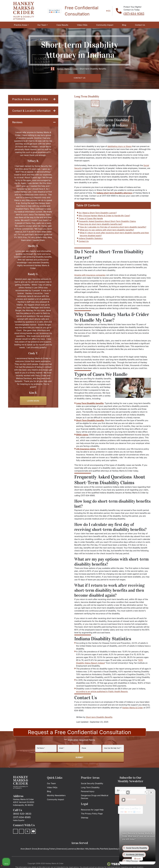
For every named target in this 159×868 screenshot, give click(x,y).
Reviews (34, 128)
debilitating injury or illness (120, 147)
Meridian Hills (83, 850)
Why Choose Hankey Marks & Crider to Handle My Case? (104, 217)
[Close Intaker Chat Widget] (151, 792)
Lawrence (72, 850)
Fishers (52, 850)
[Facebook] (15, 832)
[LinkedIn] (21, 832)
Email (62, 749)
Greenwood (61, 850)
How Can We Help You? (113, 749)
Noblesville (94, 850)
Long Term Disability (87, 97)
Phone (84, 749)
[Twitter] (27, 832)
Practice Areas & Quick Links (34, 100)
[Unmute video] (117, 792)
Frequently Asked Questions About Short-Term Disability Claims (107, 222)
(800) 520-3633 (22, 815)
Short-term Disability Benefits (99, 718)
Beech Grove (31, 850)
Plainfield (104, 850)
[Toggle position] (146, 792)
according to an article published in (102, 693)
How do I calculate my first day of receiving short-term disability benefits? (113, 228)
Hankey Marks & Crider (133, 709)
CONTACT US (79, 78)
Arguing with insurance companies (90, 276)
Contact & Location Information (34, 114)
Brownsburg (43, 850)
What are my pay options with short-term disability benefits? (107, 231)
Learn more (33, 407)
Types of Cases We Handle (91, 220)
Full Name (41, 749)
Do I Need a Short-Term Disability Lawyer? (98, 214)
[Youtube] (33, 832)
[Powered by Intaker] (138, 863)
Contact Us (84, 242)
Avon (23, 850)
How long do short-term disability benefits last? (101, 225)
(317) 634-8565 (134, 14)
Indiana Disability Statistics (91, 239)
